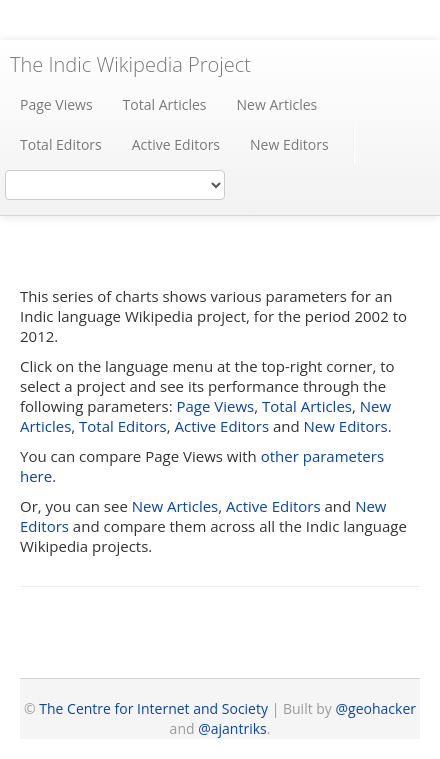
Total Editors (61, 144)
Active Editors (176, 144)
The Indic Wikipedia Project (130, 64)
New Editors (289, 144)
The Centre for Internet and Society (153, 708)
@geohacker (376, 708)
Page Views (56, 104)
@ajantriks (232, 728)
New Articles (277, 104)
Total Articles (165, 104)
